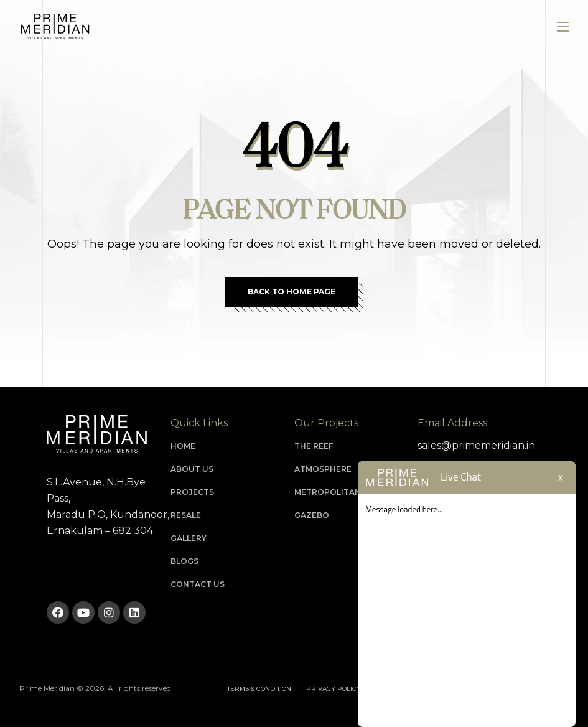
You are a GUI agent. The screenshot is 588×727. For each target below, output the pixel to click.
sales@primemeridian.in (476, 445)
